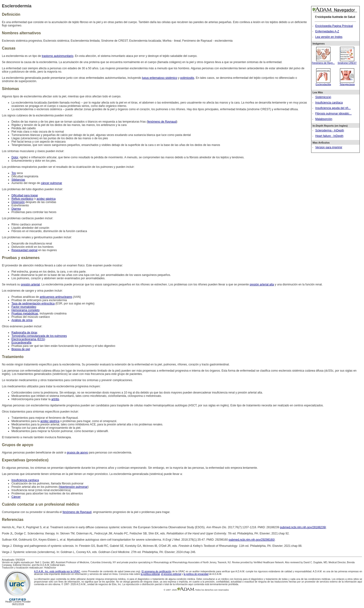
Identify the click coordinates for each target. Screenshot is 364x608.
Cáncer (16, 497)
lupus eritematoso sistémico (160, 78)
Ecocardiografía (21, 343)
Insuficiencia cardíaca (329, 103)
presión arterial (30, 284)
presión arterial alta (262, 284)
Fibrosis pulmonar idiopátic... (333, 114)
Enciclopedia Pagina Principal (334, 26)
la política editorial (150, 574)
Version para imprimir (329, 147)
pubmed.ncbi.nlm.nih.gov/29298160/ (252, 540)
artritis (55, 399)
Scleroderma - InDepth (330, 130)
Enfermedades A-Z (327, 31)
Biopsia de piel (21, 349)
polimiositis (187, 78)
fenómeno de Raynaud (162, 122)
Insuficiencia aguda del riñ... (333, 108)
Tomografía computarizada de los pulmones (39, 336)
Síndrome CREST (347, 62)
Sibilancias (18, 180)
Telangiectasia (347, 83)
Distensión (18, 202)
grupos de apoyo (77, 453)
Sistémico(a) (323, 97)
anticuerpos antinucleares (56, 297)
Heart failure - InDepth (329, 136)
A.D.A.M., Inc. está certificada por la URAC (57, 571)
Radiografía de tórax (24, 333)
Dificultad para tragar (25, 195)
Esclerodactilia (323, 83)
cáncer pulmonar (51, 183)
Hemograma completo (25, 310)
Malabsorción (324, 119)
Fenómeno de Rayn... (323, 62)
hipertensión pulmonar (73, 487)
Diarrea (16, 209)
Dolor (15, 157)
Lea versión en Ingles (329, 37)
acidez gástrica (46, 199)
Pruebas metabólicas (25, 314)
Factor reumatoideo (24, 307)
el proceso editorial (171, 574)
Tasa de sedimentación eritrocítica (33, 304)
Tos (14, 173)
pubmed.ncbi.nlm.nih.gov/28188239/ (303, 527)
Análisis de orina (22, 320)
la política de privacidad (196, 574)
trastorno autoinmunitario (57, 56)
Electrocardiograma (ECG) (28, 339)
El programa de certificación (157, 571)
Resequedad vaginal (24, 250)
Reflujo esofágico (22, 199)
